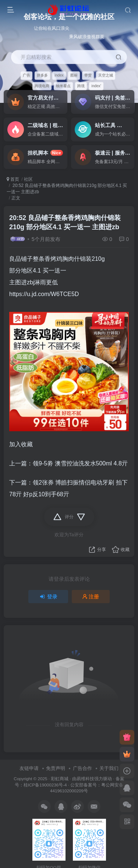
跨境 (81, 86)
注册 (91, 597)
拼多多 (42, 75)
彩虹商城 (60, 779)
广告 (26, 75)
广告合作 (82, 768)
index (59, 75)
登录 (48, 597)
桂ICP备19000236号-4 (45, 785)
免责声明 (56, 768)
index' (96, 86)
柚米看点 (63, 86)
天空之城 (106, 75)
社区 (28, 179)
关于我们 (109, 768)
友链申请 (29, 768)
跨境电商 (42, 86)
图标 (74, 75)
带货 (88, 75)
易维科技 (85, 779)
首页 (13, 179)
